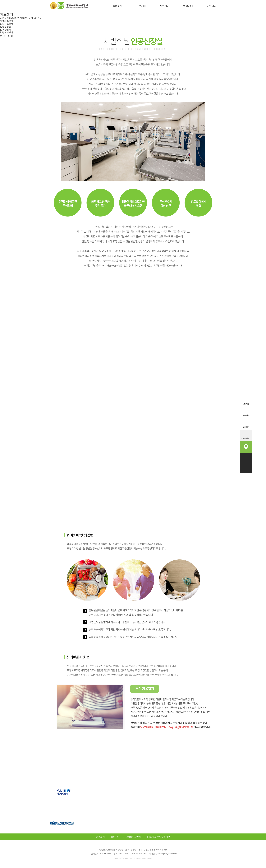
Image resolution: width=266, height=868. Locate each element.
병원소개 (100, 837)
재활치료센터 (6, 21)
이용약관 (114, 837)
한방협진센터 (6, 32)
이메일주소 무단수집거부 (158, 837)
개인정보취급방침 (132, 837)
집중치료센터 (6, 24)
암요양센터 (5, 29)
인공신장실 (5, 27)
